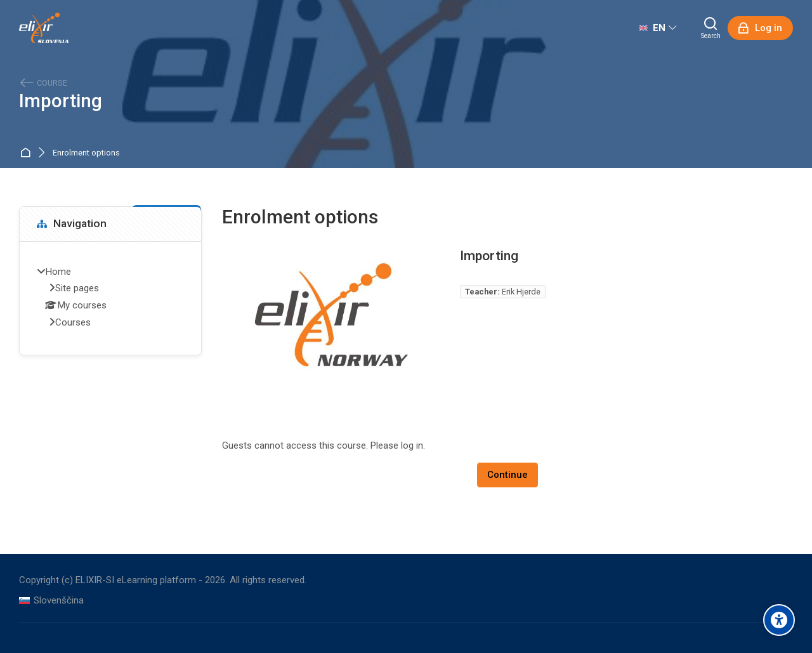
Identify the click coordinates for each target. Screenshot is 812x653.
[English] (658, 28)
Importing (61, 101)
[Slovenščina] (51, 601)
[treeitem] (110, 298)
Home (28, 153)
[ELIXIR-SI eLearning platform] (44, 28)
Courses (73, 322)
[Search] (711, 28)
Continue (507, 475)
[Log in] (760, 28)
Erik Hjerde (521, 292)
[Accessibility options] (779, 620)
